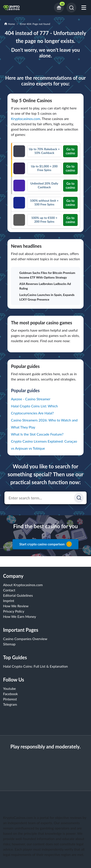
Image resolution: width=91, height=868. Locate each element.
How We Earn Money (20, 616)
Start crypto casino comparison (45, 544)
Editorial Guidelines (18, 595)
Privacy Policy (14, 611)
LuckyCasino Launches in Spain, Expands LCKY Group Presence (45, 297)
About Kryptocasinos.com (23, 585)
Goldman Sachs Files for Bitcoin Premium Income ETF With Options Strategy (45, 275)
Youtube (9, 688)
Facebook (10, 694)
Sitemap (9, 644)
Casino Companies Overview (25, 639)
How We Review (16, 606)
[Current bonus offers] (59, 8)
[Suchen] (79, 498)
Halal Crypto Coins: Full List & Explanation (35, 666)
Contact (9, 590)
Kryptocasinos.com (26, 119)
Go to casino (70, 151)
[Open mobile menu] (84, 8)
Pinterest (10, 699)
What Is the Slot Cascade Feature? (37, 434)
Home (11, 24)
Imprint (9, 601)
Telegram (10, 704)
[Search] (71, 8)
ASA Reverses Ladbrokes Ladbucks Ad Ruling (43, 286)
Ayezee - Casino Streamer (31, 399)
